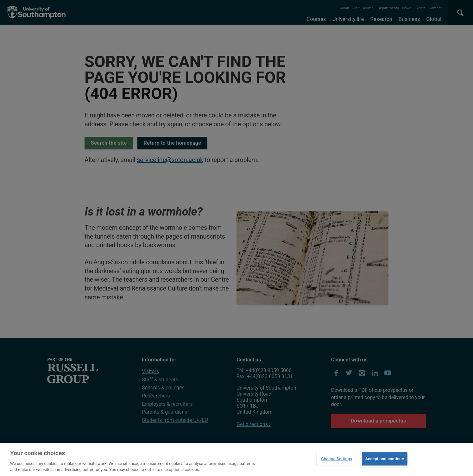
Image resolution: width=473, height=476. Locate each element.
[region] (236, 460)
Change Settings (337, 459)
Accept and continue (385, 459)
